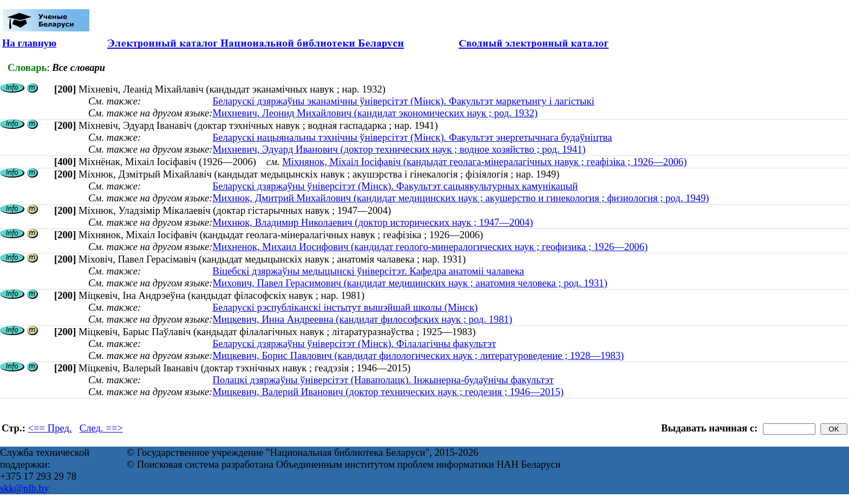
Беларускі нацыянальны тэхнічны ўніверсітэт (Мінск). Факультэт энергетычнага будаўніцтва (412, 137)
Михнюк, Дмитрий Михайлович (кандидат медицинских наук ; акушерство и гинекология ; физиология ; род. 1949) (461, 198)
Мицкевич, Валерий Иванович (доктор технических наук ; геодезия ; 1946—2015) (388, 392)
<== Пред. (50, 428)
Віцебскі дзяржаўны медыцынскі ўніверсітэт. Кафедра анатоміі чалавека (368, 271)
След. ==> (101, 428)
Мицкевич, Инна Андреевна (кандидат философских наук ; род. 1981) (362, 319)
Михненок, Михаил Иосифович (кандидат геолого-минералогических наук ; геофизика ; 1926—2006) (430, 247)
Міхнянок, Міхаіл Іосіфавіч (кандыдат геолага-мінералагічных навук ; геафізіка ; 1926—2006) (484, 162)
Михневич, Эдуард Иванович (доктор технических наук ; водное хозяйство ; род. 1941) (399, 149)
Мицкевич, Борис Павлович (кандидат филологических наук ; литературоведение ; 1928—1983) (418, 355)
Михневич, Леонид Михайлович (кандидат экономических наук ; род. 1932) (375, 113)
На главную (29, 43)
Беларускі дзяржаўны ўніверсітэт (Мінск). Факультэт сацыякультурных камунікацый (395, 186)
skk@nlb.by (24, 488)
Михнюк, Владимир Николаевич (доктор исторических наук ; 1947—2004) (373, 222)
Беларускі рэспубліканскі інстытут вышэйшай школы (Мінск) (345, 307)
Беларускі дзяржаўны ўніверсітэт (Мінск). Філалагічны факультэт (354, 343)
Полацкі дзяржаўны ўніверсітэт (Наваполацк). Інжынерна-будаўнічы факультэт (383, 380)
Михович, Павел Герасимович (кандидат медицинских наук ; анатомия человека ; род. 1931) (410, 283)
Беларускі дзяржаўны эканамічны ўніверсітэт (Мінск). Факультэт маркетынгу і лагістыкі (403, 101)
